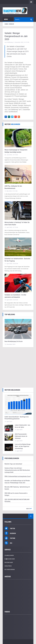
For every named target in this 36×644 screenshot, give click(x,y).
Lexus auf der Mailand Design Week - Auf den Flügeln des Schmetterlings (23, 446)
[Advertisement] (18, 367)
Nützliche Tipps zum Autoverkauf (13, 464)
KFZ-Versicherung (10, 569)
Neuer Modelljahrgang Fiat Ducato (14, 341)
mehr (28, 509)
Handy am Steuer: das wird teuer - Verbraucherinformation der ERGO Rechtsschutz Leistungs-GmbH (17, 470)
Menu (7, 19)
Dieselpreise (8, 566)
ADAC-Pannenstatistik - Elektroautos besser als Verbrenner (21, 436)
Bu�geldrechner (10, 559)
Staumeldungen (9, 555)
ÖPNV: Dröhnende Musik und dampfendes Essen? (18, 476)
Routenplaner (9, 562)
